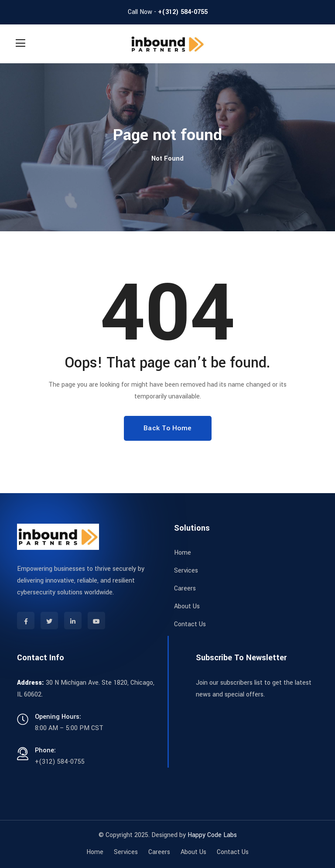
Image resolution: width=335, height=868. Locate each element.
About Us (187, 606)
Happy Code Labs (212, 835)
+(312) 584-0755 (183, 12)
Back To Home (168, 428)
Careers (185, 588)
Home (183, 553)
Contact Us (190, 624)
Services (186, 571)
